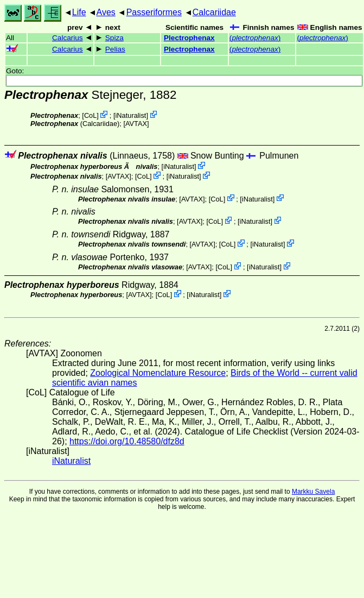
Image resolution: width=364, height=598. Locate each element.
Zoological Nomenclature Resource (158, 373)
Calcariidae (214, 12)
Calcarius (68, 38)
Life (79, 12)
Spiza (114, 38)
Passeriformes (154, 12)
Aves (106, 12)
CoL (90, 115)
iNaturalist (131, 115)
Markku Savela (313, 492)
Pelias (115, 49)
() (255, 38)
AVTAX (136, 124)
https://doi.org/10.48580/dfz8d (127, 441)
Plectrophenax (189, 38)
